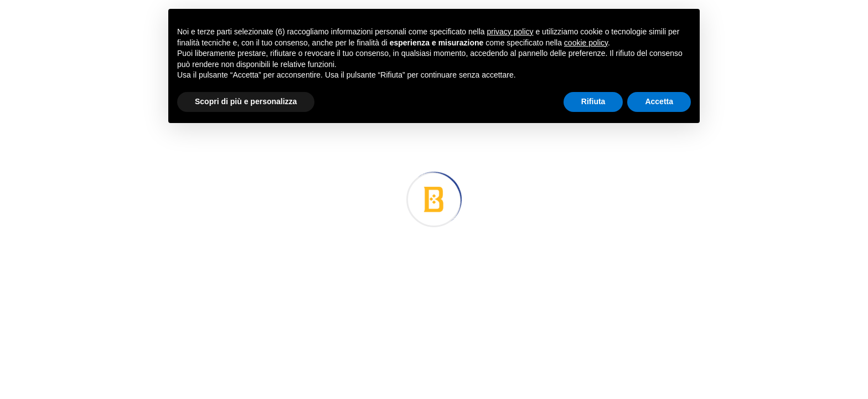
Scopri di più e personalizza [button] (246, 101)
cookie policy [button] (586, 43)
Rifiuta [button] (593, 101)
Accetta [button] (659, 101)
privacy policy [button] (510, 32)
